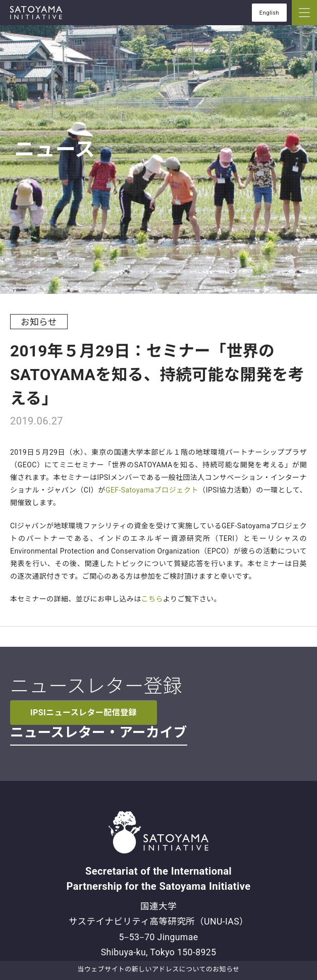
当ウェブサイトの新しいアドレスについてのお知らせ (158, 969)
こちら (152, 599)
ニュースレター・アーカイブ (99, 732)
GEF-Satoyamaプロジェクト (152, 490)
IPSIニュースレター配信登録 (84, 713)
